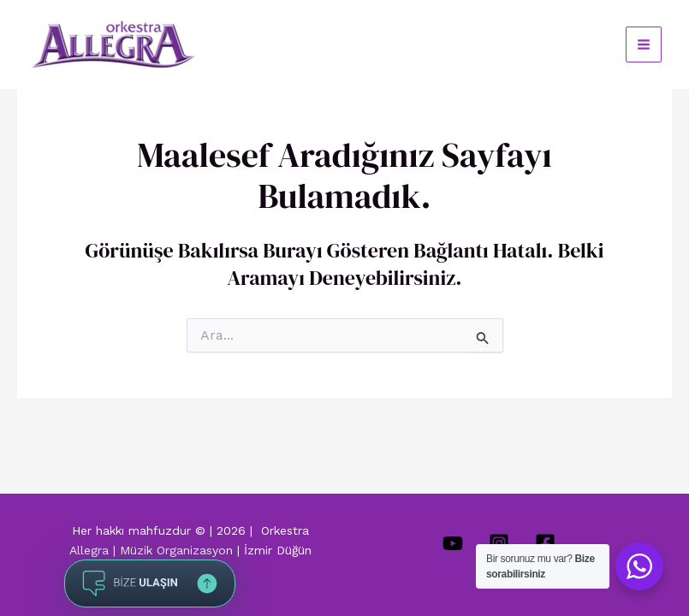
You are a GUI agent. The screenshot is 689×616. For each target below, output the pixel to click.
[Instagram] (499, 543)
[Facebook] (545, 543)
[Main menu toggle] (644, 44)
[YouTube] (453, 543)
